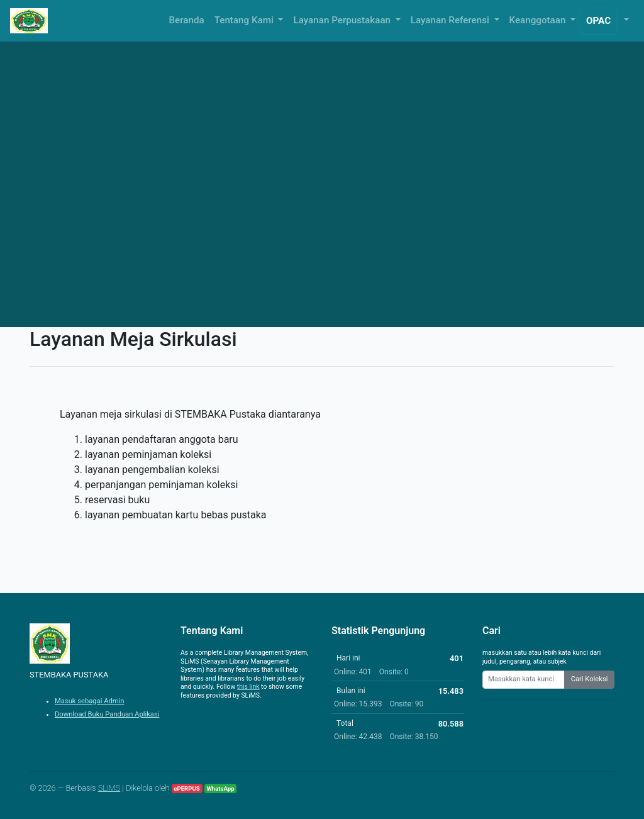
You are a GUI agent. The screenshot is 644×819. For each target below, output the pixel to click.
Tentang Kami (245, 20)
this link (248, 687)
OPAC (598, 21)
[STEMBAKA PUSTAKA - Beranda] (29, 21)
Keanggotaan (539, 20)
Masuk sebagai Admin (90, 701)
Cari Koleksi (590, 679)
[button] (625, 20)
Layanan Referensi (451, 20)
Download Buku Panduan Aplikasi (107, 714)
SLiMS (109, 788)
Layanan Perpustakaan (343, 20)
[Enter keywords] (524, 679)
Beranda (187, 20)
